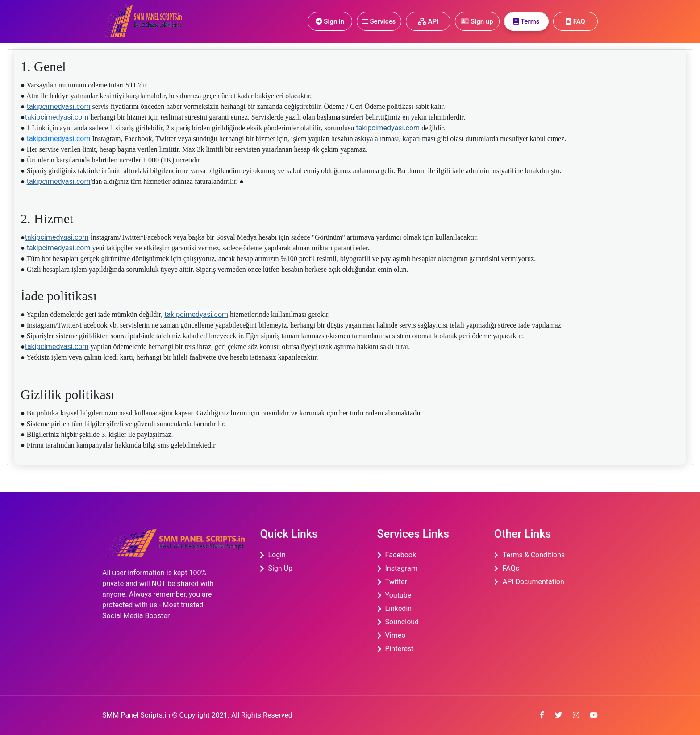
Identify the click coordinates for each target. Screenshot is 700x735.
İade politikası (59, 296)
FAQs (511, 568)
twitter (396, 582)
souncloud (402, 622)
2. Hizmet (47, 218)
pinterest (400, 649)
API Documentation (533, 582)
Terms (526, 21)
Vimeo (396, 635)
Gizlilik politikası (68, 394)
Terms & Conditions (534, 555)
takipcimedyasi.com (59, 106)
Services (379, 21)
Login (277, 555)
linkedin (399, 608)
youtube (398, 595)
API (428, 21)
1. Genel (43, 66)
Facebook (401, 555)
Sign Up (280, 568)
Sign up (477, 21)
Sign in (330, 21)
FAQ (575, 21)
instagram (401, 568)
